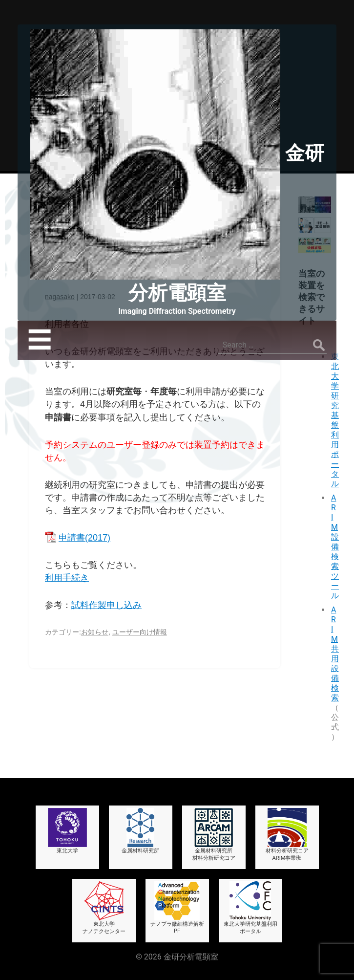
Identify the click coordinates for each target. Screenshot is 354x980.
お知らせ (95, 632)
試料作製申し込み (106, 605)
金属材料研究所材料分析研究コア (214, 835)
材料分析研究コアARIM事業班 (287, 835)
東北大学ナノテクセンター (104, 908)
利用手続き (67, 578)
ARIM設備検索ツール (335, 547)
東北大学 (67, 831)
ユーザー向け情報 (140, 632)
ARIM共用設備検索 (335, 654)
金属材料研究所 (140, 831)
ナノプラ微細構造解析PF (177, 908)
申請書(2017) (84, 538)
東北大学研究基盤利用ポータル (335, 420)
